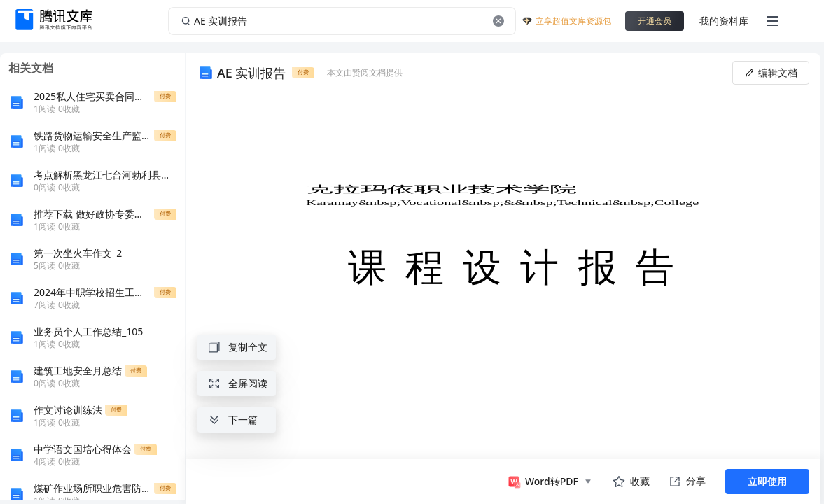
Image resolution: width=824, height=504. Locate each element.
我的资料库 (724, 21)
